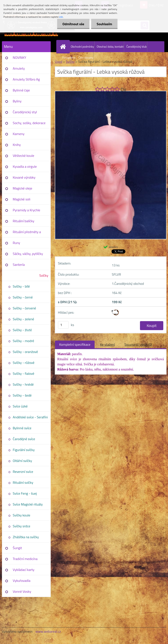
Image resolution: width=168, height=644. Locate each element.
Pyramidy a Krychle (27, 210)
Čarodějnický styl (25, 112)
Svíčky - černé (23, 297)
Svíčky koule (22, 515)
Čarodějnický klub (136, 47)
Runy (17, 243)
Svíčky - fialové (24, 373)
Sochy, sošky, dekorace (29, 123)
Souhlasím (104, 24)
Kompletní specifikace (75, 344)
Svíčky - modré (24, 341)
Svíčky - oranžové (25, 352)
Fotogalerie (69, 57)
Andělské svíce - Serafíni (30, 417)
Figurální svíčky (24, 450)
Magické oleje (23, 188)
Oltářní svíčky (22, 461)
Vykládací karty (24, 570)
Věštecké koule (24, 156)
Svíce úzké (20, 406)
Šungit (17, 548)
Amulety (19, 68)
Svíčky (44, 275)
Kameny (19, 134)
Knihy (17, 145)
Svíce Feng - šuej (25, 493)
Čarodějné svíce (24, 439)
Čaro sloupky (86, 57)
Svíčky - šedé (22, 395)
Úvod (59, 62)
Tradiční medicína (25, 559)
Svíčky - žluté (22, 330)
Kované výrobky (24, 177)
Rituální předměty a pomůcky (27, 233)
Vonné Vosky (22, 591)
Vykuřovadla (22, 581)
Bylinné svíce (22, 428)
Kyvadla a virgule (25, 166)
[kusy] (63, 325)
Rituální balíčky (24, 221)
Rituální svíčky (23, 482)
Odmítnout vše (73, 24)
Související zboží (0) (138, 344)
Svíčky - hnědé (23, 384)
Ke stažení (107, 344)
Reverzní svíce (23, 472)
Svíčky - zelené (24, 319)
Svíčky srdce (22, 526)
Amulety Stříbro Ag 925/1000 (26, 81)
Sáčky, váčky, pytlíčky (28, 254)
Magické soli (22, 199)
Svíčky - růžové (24, 363)
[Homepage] (64, 47)
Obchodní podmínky (82, 47)
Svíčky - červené (25, 308)
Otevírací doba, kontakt (110, 47)
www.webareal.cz (48, 631)
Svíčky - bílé (21, 286)
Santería (19, 265)
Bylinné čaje (21, 90)
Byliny (17, 101)
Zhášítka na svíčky (26, 537)
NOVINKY (20, 57)
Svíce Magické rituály (28, 504)
